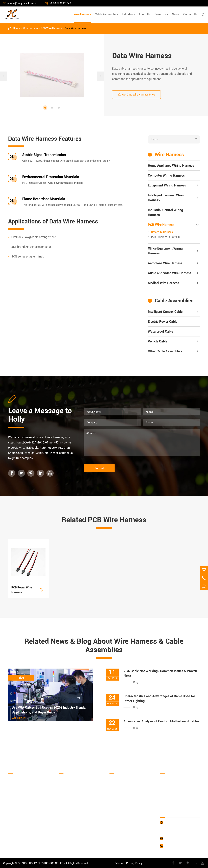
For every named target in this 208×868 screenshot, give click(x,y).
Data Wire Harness (75, 28)
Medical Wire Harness (163, 283)
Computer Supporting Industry (127, 792)
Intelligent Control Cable (165, 312)
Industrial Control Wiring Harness (165, 212)
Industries (128, 14)
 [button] (4, 76)
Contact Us (190, 14)
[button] (45, 108)
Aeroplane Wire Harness (165, 263)
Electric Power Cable (163, 322)
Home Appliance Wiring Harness (171, 166)
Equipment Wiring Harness (167, 185)
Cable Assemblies (106, 14)
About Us (145, 14)
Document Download (172, 780)
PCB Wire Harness (51, 28)
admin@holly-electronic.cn (21, 3)
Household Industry (121, 780)
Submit (99, 468)
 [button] (100, 76)
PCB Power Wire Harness (166, 237)
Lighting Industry (119, 815)
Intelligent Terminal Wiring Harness (167, 198)
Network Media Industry (123, 809)
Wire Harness (82, 14)
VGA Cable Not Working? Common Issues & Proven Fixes (160, 673)
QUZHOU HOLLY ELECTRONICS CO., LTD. (42, 863)
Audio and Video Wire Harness (170, 273)
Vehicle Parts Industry (122, 803)
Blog (162, 803)
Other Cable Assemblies (165, 351)
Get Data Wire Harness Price (136, 95)
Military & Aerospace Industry (126, 798)
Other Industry (118, 833)
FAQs (163, 786)
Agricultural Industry (121, 827)
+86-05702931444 (58, 3)
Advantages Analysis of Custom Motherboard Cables (161, 721)
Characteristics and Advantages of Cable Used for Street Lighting (159, 699)
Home (16, 28)
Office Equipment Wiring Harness (165, 251)
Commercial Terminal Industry (127, 821)
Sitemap (119, 863)
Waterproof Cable (160, 331)
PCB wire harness (47, 205)
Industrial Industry (120, 786)
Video (163, 792)
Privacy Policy (134, 863)
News (176, 14)
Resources (161, 14)
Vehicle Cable (158, 341)
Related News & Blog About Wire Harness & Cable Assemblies (104, 646)
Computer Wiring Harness (166, 175)
